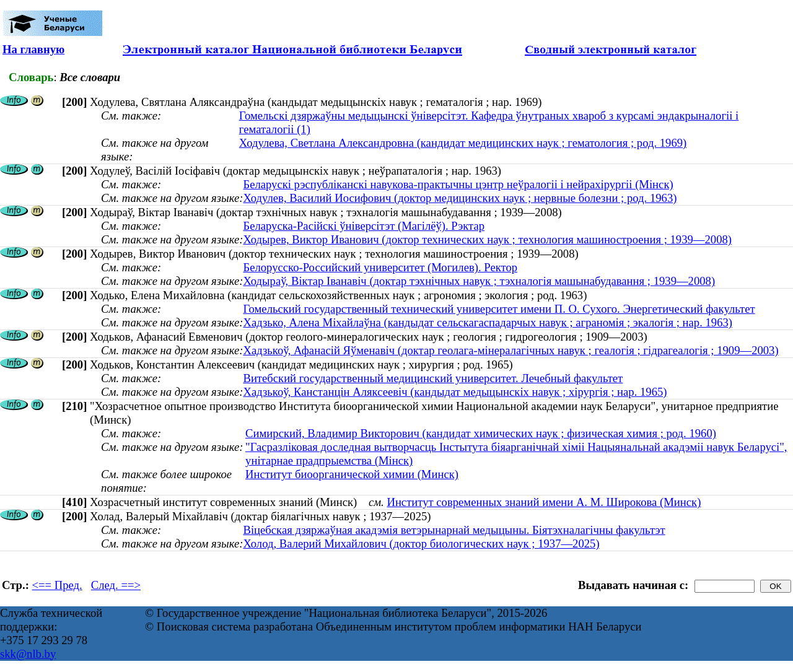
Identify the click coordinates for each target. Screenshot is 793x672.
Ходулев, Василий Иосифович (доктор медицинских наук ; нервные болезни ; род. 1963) (460, 198)
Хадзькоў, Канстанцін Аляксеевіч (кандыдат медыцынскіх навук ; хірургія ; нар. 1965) (455, 392)
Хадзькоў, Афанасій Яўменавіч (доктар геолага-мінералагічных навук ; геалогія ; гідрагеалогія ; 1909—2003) (510, 350)
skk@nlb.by (28, 654)
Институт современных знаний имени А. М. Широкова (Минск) (544, 502)
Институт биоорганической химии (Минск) (352, 474)
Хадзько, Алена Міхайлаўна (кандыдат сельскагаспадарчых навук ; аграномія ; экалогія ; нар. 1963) (488, 322)
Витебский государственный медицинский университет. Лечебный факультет (433, 378)
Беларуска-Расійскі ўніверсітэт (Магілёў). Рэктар (364, 226)
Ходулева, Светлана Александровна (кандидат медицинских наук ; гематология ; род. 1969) (463, 143)
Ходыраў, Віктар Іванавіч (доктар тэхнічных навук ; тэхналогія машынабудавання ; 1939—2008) (479, 281)
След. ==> (116, 585)
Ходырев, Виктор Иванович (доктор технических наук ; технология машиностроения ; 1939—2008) (487, 239)
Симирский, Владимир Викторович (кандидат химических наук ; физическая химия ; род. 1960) (481, 433)
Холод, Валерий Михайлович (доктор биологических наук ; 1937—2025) (421, 543)
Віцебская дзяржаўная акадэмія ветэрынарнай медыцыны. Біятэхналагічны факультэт (454, 530)
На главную (33, 49)
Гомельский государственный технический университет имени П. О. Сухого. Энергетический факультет (499, 309)
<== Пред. (57, 585)
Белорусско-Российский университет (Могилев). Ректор (380, 267)
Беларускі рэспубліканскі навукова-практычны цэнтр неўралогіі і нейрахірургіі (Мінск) (458, 184)
